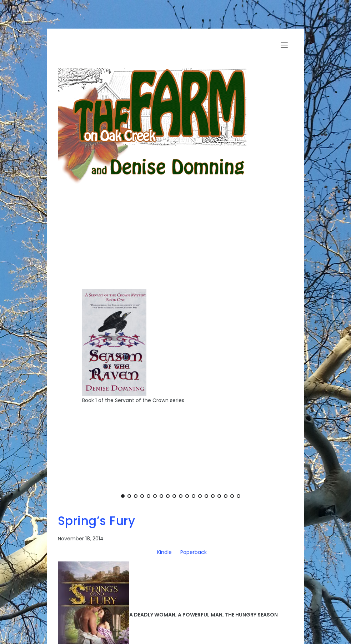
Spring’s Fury (97, 521)
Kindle (164, 552)
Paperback (194, 552)
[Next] (281, 352)
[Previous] (80, 352)
